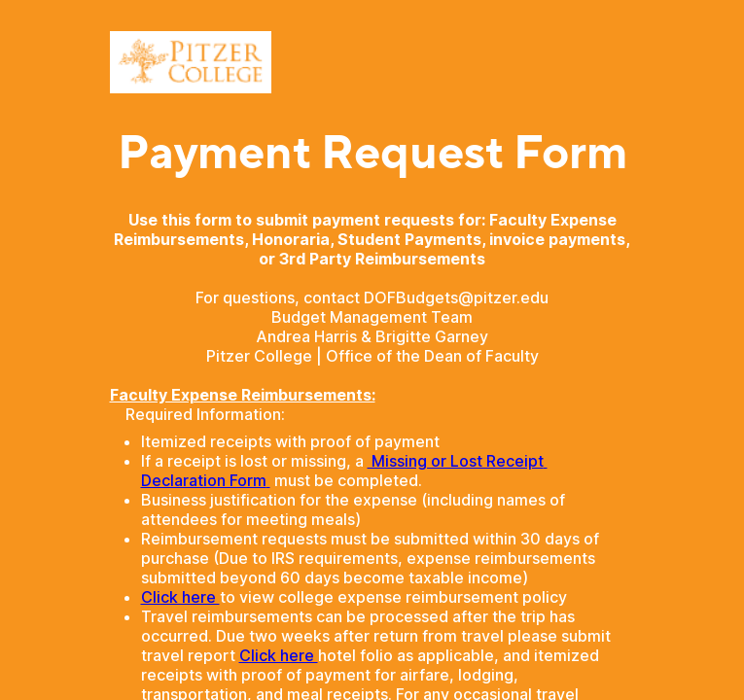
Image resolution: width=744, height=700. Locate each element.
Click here (180, 597)
